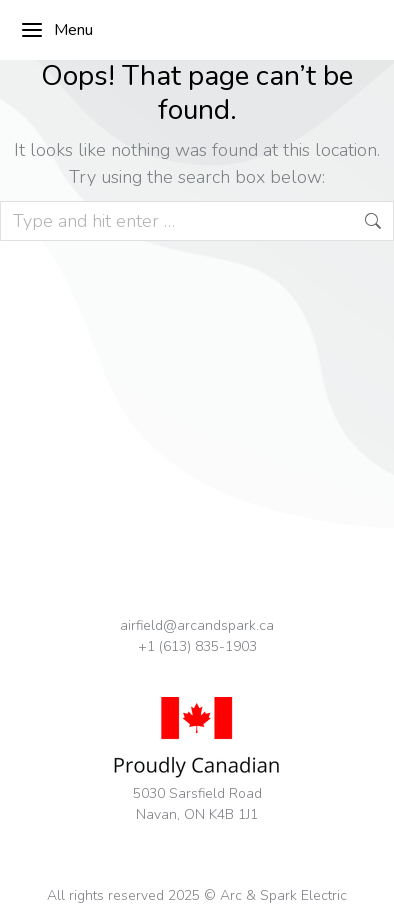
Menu (56, 30)
